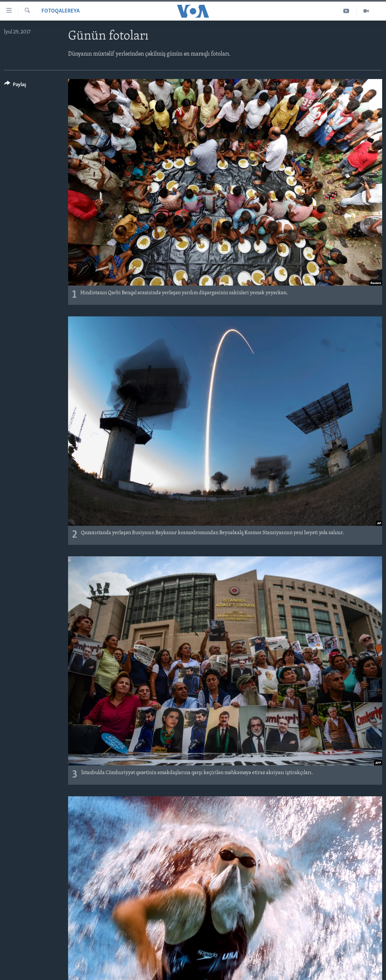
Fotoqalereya (61, 11)
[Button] (15, 86)
